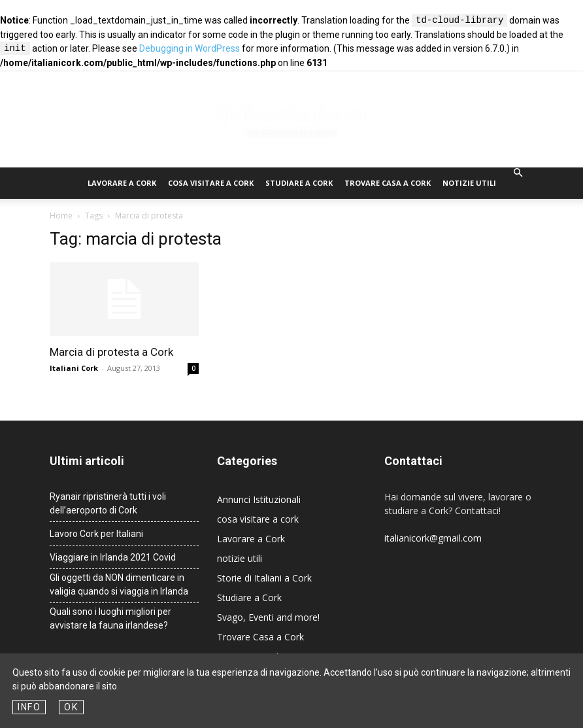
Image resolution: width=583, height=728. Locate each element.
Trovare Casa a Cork (388, 183)
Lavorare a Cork (122, 183)
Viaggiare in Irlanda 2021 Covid (113, 557)
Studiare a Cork (299, 183)
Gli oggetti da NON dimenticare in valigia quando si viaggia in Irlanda (119, 584)
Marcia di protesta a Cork (111, 352)
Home (61, 216)
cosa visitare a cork (211, 183)
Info (29, 707)
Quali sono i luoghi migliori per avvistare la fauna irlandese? (110, 618)
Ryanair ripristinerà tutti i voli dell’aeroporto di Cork (108, 503)
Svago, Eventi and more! (268, 617)
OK (71, 707)
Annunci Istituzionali (259, 499)
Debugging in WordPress (190, 49)
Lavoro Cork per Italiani (96, 534)
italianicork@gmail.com (433, 538)
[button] (518, 173)
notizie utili (469, 183)
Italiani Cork (74, 368)
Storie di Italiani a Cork (264, 578)
